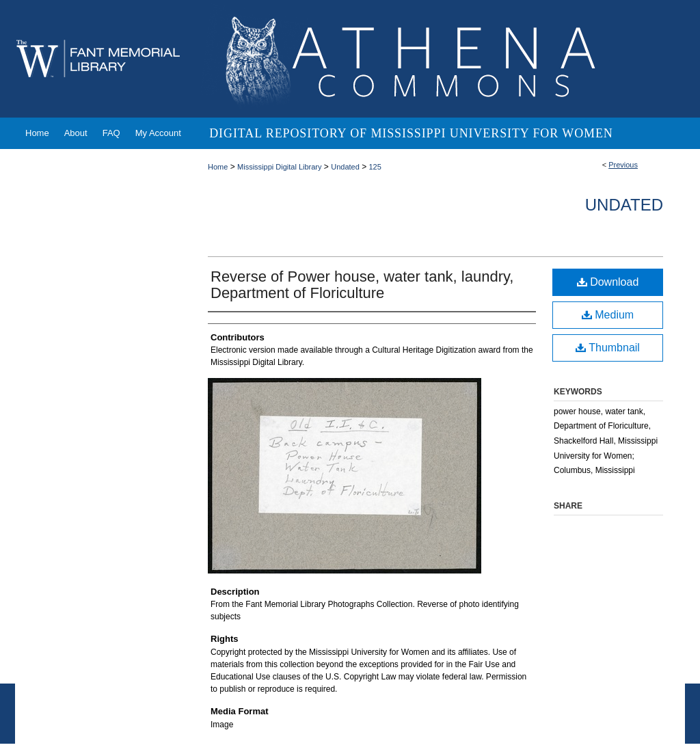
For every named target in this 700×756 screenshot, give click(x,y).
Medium (608, 315)
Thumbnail (608, 348)
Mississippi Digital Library (279, 167)
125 (375, 167)
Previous (623, 165)
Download (608, 282)
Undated (345, 167)
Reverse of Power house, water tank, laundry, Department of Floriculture (362, 285)
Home (218, 167)
